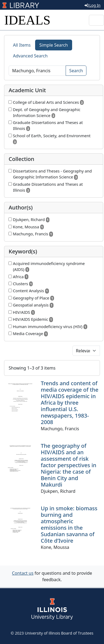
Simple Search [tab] (54, 45)
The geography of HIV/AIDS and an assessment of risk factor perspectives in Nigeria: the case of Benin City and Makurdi (69, 465)
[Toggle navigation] (96, 20)
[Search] (37, 71)
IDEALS (27, 20)
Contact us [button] (23, 573)
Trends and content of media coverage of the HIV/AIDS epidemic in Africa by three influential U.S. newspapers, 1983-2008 (70, 403)
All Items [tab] (22, 45)
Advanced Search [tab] (30, 56)
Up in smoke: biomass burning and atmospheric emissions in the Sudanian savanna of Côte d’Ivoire (69, 524)
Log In (93, 5)
